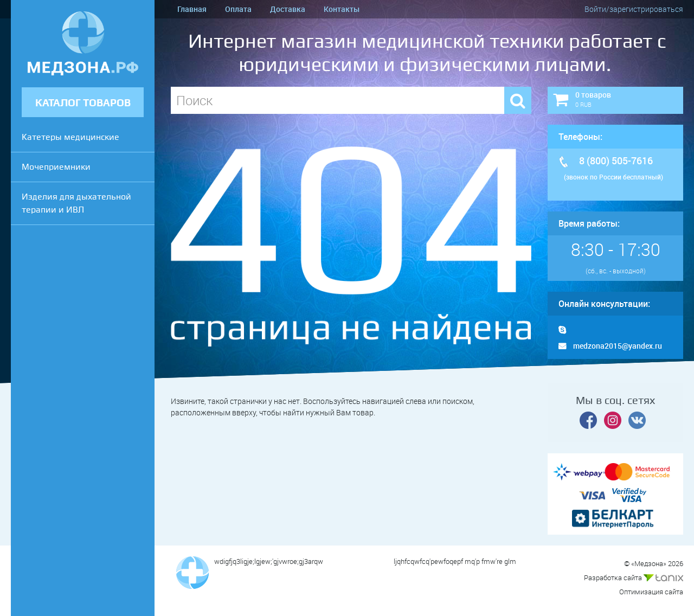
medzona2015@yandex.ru (610, 346)
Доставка (288, 9)
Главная (192, 9)
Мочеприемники (56, 167)
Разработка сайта (634, 578)
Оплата (238, 9)
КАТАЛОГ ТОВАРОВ (83, 103)
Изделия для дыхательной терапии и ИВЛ (76, 203)
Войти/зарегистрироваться (634, 9)
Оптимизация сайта (651, 592)
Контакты (342, 9)
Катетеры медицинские (70, 137)
